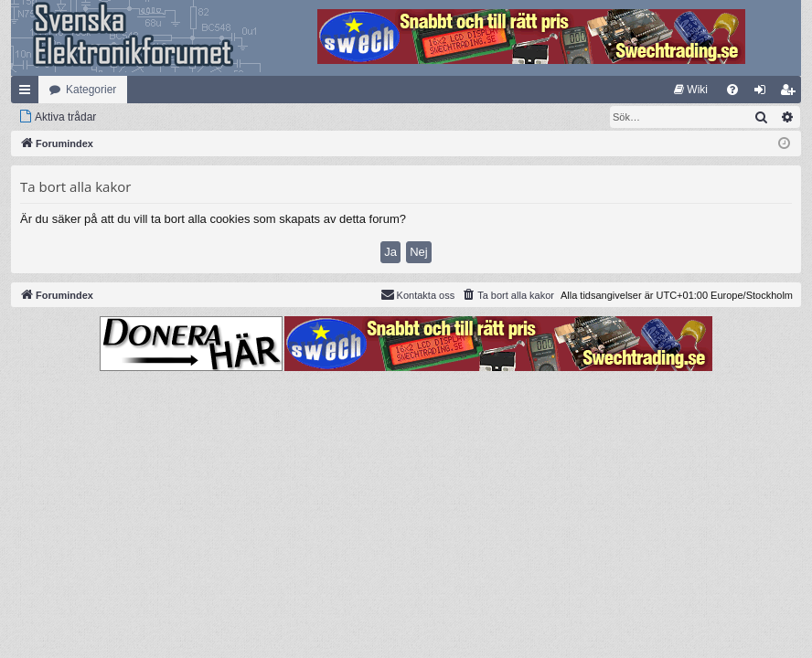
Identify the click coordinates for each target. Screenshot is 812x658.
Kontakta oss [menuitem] (418, 294)
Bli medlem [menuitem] (791, 93)
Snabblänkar (28, 93)
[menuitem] (691, 90)
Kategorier (91, 90)
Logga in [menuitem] (764, 93)
